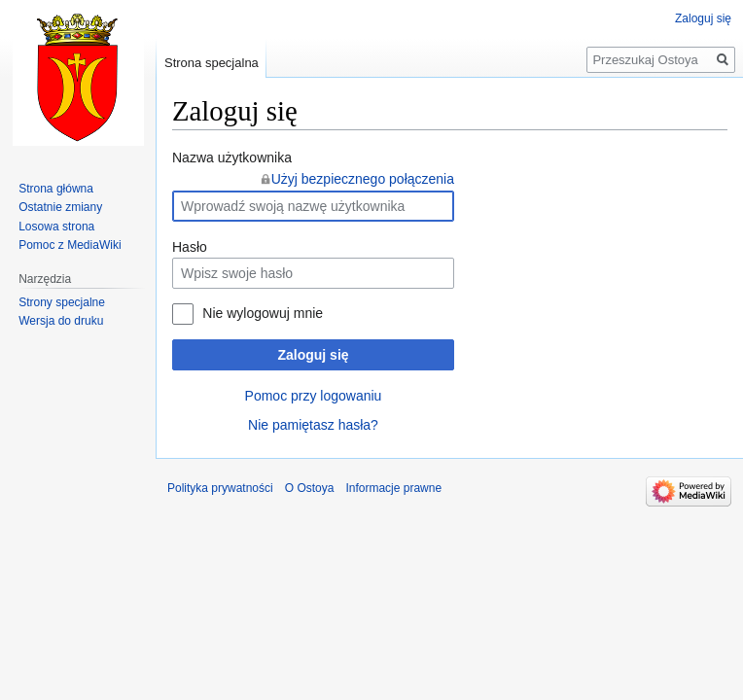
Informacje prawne (393, 488)
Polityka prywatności (220, 488)
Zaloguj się (313, 355)
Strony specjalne (62, 302)
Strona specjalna (212, 63)
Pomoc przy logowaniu (314, 396)
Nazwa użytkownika (232, 157)
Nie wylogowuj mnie (263, 313)
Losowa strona (56, 227)
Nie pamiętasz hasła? (313, 425)
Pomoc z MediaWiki (70, 245)
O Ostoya (310, 488)
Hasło (190, 247)
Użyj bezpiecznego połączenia (363, 179)
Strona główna (56, 189)
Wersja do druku (61, 321)
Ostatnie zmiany (60, 207)
